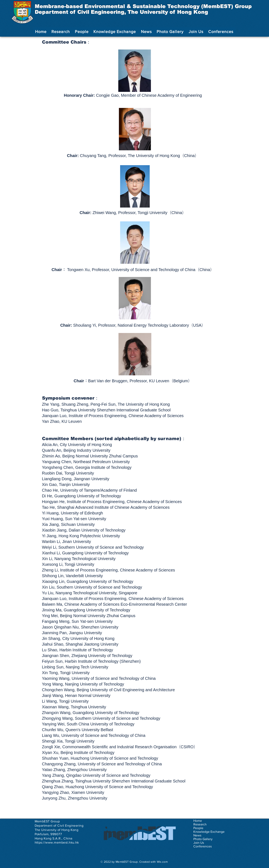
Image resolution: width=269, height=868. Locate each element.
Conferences (203, 846)
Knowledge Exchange (209, 832)
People (198, 828)
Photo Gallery (203, 839)
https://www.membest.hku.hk (57, 842)
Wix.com (162, 862)
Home (198, 821)
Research (200, 824)
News (197, 835)
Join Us (199, 843)
